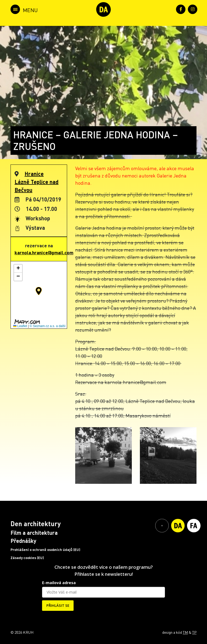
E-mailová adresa (59, 583)
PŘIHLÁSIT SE (58, 605)
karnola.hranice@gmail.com (44, 252)
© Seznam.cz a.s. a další (48, 326)
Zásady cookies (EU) (27, 558)
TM (185, 632)
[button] (39, 291)
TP (194, 632)
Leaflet (20, 326)
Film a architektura (34, 533)
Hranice (34, 174)
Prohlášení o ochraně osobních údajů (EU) (45, 550)
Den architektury (36, 524)
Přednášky (23, 541)
